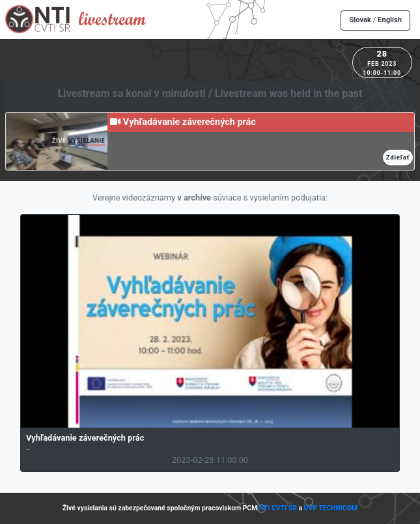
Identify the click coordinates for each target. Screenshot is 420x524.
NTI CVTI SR (278, 508)
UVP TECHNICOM (331, 508)
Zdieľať (398, 157)
